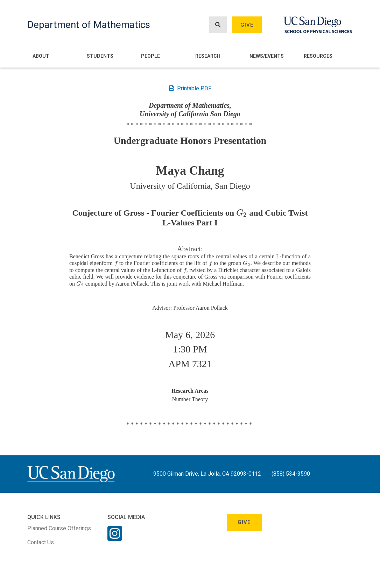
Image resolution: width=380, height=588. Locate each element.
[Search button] (218, 25)
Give (247, 25)
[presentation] (242, 213)
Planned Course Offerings (59, 528)
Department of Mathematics (89, 25)
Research (208, 56)
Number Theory (190, 399)
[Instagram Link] (115, 538)
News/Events (267, 56)
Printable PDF (190, 88)
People (150, 56)
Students (100, 56)
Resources (318, 56)
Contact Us (41, 542)
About (41, 56)
